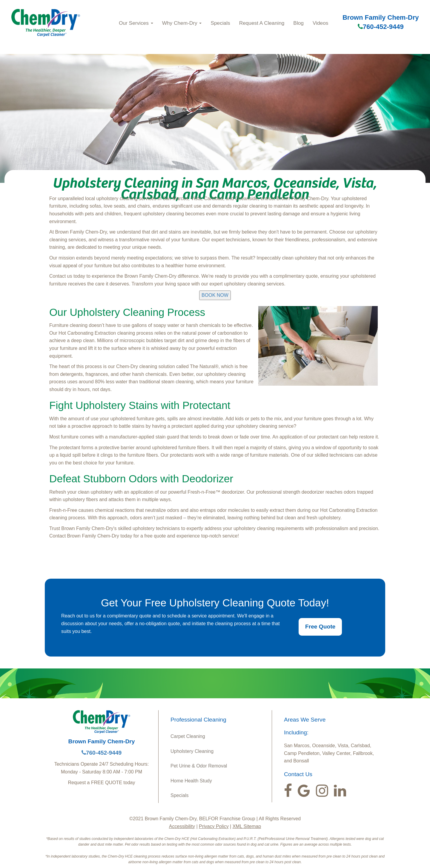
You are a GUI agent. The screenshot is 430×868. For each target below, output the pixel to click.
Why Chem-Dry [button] (182, 23)
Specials (220, 23)
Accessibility (182, 826)
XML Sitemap (247, 826)
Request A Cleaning (262, 23)
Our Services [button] (136, 23)
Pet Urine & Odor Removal (199, 766)
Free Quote (320, 627)
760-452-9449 (381, 27)
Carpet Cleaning (188, 736)
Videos (320, 23)
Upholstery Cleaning (192, 751)
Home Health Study (191, 781)
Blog (298, 23)
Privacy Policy (214, 826)
